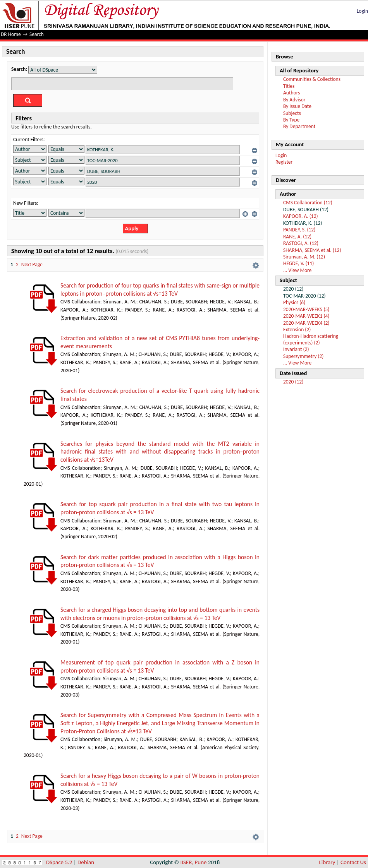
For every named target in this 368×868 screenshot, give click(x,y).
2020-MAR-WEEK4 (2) (306, 323)
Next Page (32, 265)
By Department (299, 126)
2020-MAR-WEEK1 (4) (306, 316)
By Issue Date (297, 106)
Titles (289, 86)
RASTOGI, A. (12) (301, 243)
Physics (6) (294, 302)
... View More (297, 270)
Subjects (292, 113)
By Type (291, 120)
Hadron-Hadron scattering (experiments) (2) (311, 339)
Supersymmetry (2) (303, 356)
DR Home (11, 34)
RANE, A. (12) (297, 237)
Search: (19, 69)
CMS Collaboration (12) (308, 203)
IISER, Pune (193, 862)
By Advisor (294, 100)
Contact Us (353, 862)
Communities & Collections (312, 79)
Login (362, 11)
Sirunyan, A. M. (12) (304, 257)
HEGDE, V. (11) (298, 263)
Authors (291, 93)
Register (284, 162)
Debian (86, 862)
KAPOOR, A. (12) (301, 216)
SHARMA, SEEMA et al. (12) (312, 250)
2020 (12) (293, 382)
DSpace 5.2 (60, 862)
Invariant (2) (296, 349)
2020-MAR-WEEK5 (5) (306, 309)
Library (327, 862)
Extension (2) (297, 330)
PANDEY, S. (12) (299, 230)
